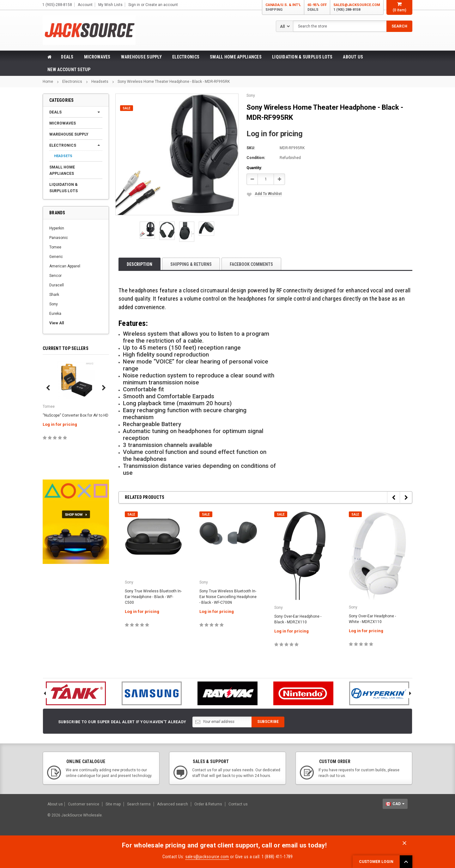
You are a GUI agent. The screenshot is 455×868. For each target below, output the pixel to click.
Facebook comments (251, 264)
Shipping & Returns (191, 264)
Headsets (100, 82)
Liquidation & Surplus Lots (302, 57)
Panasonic (59, 238)
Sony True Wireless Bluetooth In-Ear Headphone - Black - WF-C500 (153, 597)
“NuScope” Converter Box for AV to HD (76, 415)
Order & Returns (208, 804)
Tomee (55, 247)
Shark (54, 295)
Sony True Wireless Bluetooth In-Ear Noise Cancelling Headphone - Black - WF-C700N (228, 597)
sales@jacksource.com (357, 7)
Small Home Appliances (236, 57)
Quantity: (254, 168)
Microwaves (97, 57)
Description (140, 264)
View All (57, 323)
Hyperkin (57, 228)
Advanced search (173, 804)
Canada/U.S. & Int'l (283, 7)
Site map (113, 804)
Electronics (186, 57)
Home (48, 82)
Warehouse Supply (141, 57)
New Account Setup (69, 70)
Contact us (238, 804)
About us (55, 804)
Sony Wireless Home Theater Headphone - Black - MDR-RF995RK (174, 82)
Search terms (139, 804)
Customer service (84, 804)
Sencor (55, 276)
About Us (353, 57)
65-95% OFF (317, 7)
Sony (54, 304)
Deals (67, 57)
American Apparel (65, 266)
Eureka (55, 314)
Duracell (57, 285)
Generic (56, 257)
